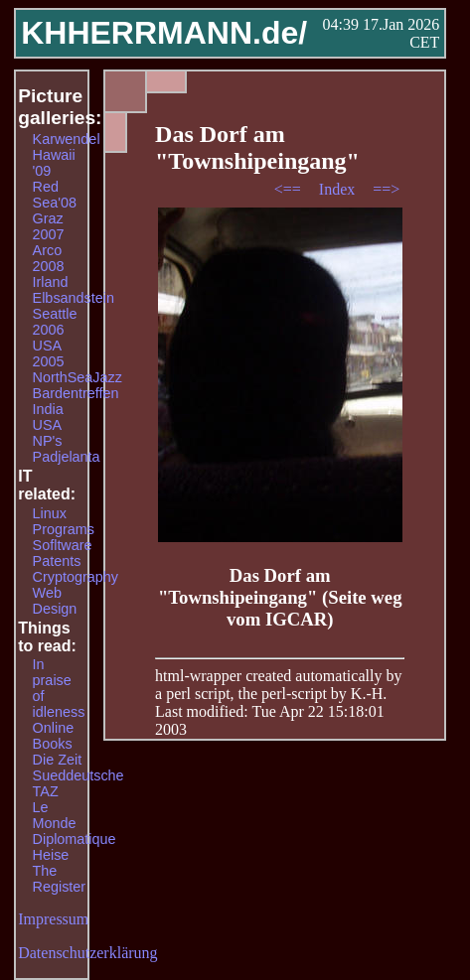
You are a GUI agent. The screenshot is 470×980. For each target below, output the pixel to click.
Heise (51, 855)
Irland (51, 282)
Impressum (53, 919)
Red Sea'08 (55, 195)
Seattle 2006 (55, 322)
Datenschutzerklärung (87, 953)
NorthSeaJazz (78, 377)
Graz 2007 (49, 226)
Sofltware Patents (63, 553)
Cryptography (76, 577)
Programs (64, 529)
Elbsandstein (74, 298)
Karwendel (67, 139)
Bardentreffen (76, 393)
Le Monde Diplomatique (75, 823)
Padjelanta (67, 457)
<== (290, 189)
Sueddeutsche (78, 775)
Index (339, 189)
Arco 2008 (49, 258)
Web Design (55, 601)
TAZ (46, 791)
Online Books (54, 736)
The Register (60, 879)
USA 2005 (49, 353)
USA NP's (48, 433)
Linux (50, 513)
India (48, 409)
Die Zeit (58, 760)
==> (386, 189)
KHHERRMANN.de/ (164, 33)
